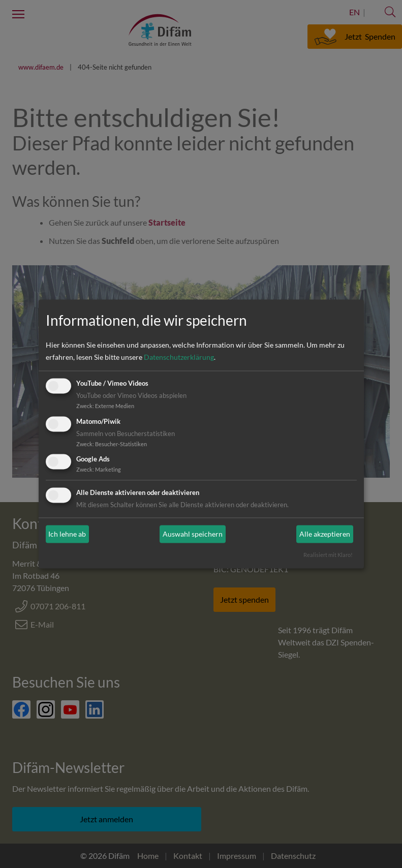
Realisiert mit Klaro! (328, 555)
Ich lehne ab (67, 534)
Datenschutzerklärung (179, 357)
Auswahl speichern (193, 534)
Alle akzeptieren (325, 534)
